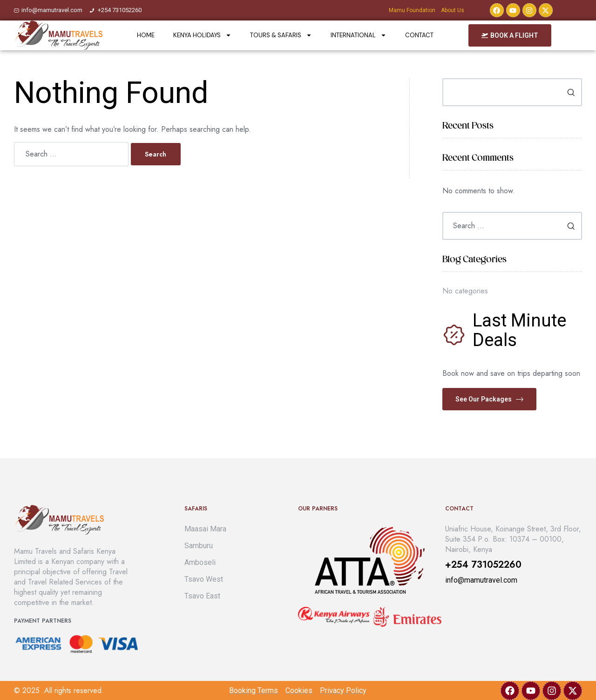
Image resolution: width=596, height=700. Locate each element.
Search (568, 92)
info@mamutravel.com (481, 580)
